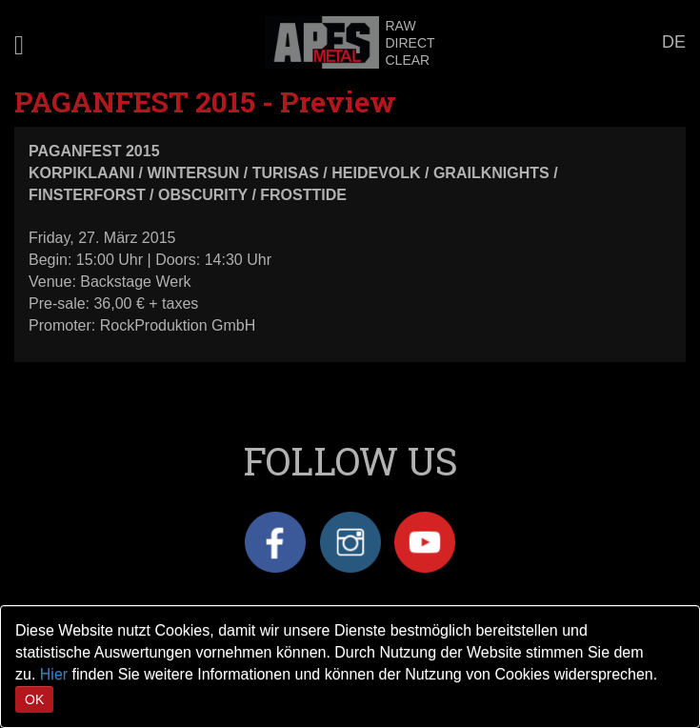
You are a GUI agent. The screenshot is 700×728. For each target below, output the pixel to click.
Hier (54, 674)
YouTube (425, 542)
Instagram (350, 542)
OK (34, 699)
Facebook (275, 542)
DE (674, 42)
